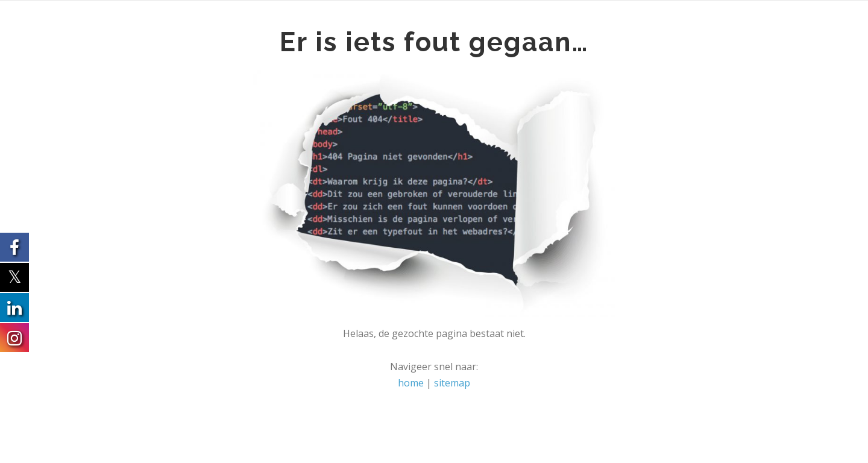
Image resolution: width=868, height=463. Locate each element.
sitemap (452, 383)
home (411, 383)
